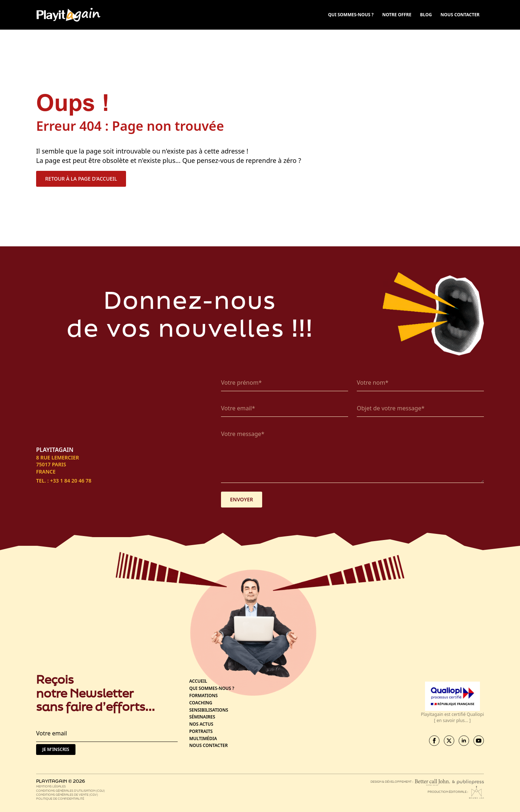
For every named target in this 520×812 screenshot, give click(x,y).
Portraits (201, 731)
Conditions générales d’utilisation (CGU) (70, 791)
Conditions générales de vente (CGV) (67, 794)
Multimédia (203, 739)
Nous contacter (209, 746)
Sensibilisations (209, 710)
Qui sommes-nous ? (212, 688)
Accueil (198, 681)
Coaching (201, 703)
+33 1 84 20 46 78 (71, 481)
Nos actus (201, 724)
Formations (203, 696)
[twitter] (449, 741)
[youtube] (479, 741)
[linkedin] (464, 741)
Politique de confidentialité (60, 798)
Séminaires (202, 717)
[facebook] (434, 741)
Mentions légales (51, 786)
